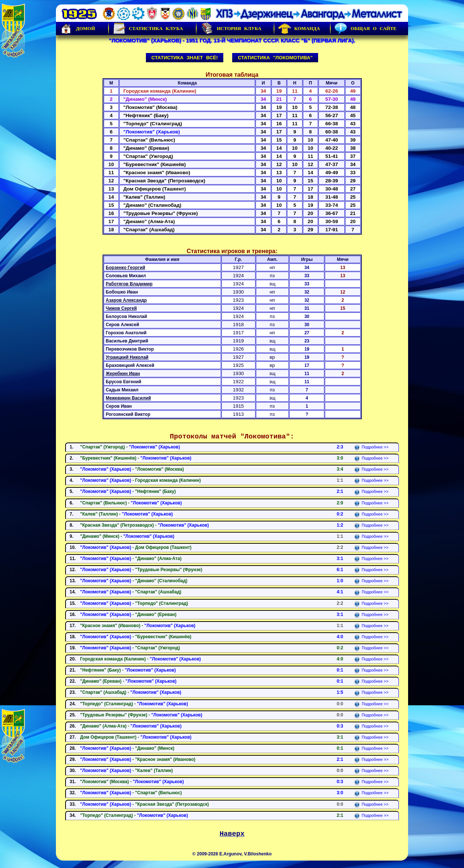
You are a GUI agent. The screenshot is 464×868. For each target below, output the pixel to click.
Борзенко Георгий (126, 268)
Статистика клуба (148, 29)
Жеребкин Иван (123, 374)
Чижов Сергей (121, 308)
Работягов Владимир (129, 284)
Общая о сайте (365, 29)
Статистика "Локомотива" (275, 58)
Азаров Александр (126, 300)
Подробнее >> (371, 447)
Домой (77, 29)
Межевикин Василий (128, 398)
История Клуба (231, 29)
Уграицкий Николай (127, 357)
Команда (299, 29)
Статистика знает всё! (185, 58)
